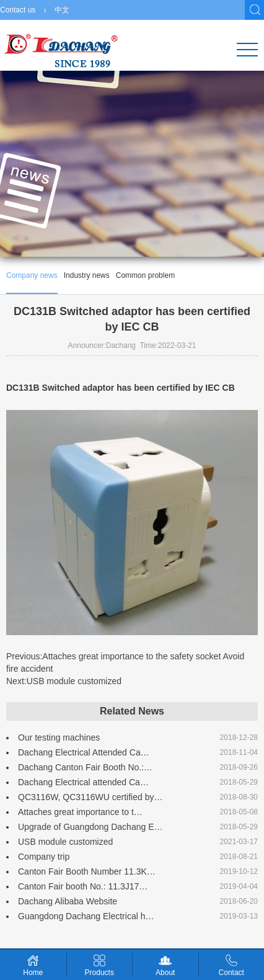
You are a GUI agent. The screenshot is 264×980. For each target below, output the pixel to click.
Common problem (145, 275)
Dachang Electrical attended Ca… (83, 782)
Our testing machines (59, 737)
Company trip (44, 857)
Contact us (18, 10)
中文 (62, 10)
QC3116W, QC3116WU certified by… (90, 797)
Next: (64, 681)
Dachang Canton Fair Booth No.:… (85, 767)
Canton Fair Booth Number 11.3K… (87, 871)
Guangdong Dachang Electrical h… (86, 916)
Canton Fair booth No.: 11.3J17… (83, 886)
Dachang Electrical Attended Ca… (84, 752)
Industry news (87, 275)
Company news (32, 275)
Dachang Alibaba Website (68, 901)
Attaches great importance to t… (80, 812)
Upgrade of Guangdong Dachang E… (90, 827)
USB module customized (65, 842)
